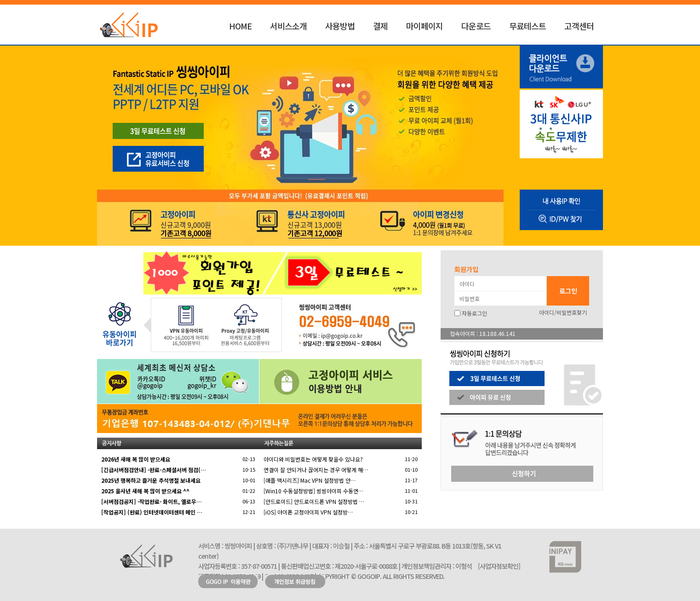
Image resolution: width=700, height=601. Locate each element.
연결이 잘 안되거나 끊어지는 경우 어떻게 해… (316, 470)
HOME (240, 26)
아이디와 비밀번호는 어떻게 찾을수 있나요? (313, 459)
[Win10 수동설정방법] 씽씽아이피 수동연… (313, 491)
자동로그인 (474, 313)
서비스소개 (288, 26)
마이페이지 (425, 26)
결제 (380, 26)
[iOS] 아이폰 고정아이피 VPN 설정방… (308, 512)
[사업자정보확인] (499, 566)
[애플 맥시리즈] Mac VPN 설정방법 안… (310, 480)
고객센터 (579, 26)
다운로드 (476, 26)
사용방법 (340, 26)
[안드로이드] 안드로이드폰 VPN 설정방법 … (314, 501)
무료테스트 (528, 26)
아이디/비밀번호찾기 (563, 312)
